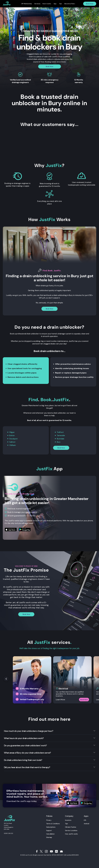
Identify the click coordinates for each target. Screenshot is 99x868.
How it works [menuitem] (47, 4)
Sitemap (49, 837)
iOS (85, 820)
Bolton (12, 435)
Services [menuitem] (37, 4)
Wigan (12, 432)
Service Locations (71, 830)
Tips (66, 824)
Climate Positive (71, 827)
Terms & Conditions (53, 824)
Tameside (61, 435)
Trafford (60, 432)
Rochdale (61, 439)
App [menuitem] (55, 4)
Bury (59, 442)
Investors (68, 820)
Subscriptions (51, 827)
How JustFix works (71, 834)
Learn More (60, 700)
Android (86, 824)
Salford (12, 442)
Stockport (13, 439)
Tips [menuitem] (60, 4)
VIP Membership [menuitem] (27, 4)
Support (49, 830)
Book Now (90, 4)
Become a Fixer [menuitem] (69, 4)
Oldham (13, 445)
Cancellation (50, 834)
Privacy (49, 820)
